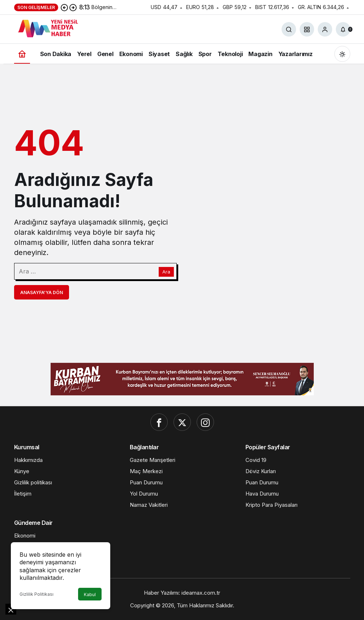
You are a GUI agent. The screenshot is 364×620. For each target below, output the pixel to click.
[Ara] (289, 29)
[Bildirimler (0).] (343, 29)
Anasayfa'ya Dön (42, 292)
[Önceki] (64, 7)
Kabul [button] (90, 594)
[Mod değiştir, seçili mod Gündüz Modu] (342, 54)
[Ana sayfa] (22, 54)
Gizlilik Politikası (37, 594)
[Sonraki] (73, 7)
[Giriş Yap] (325, 29)
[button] (307, 29)
